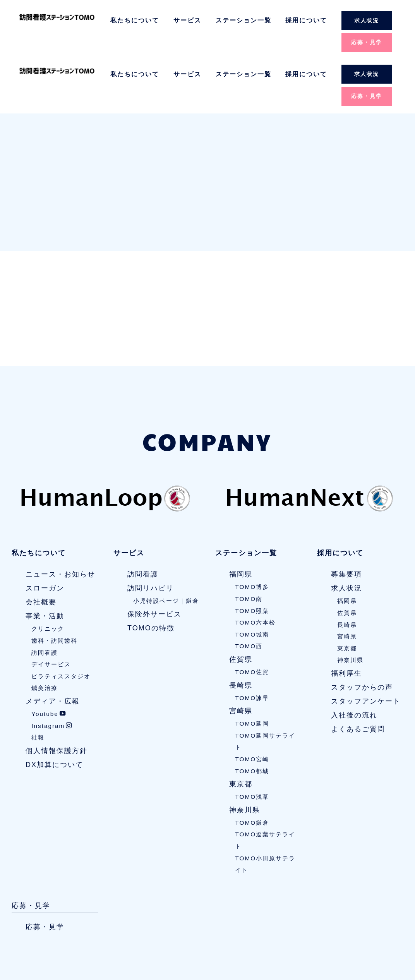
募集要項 (346, 521)
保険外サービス (154, 561)
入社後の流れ (354, 662)
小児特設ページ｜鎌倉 (166, 548)
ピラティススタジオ (61, 623)
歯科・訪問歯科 (54, 587)
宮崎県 (241, 658)
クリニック (48, 576)
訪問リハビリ (151, 535)
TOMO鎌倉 (252, 769)
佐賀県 (241, 606)
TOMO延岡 (252, 670)
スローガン (45, 535)
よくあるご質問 (358, 676)
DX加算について (54, 711)
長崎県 (241, 632)
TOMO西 (249, 593)
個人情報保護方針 (57, 697)
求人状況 (367, 21)
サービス (187, 20)
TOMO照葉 (252, 557)
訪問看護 (45, 599)
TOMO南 (249, 545)
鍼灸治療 (45, 635)
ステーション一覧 (244, 20)
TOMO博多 (252, 534)
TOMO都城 (252, 718)
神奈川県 (245, 757)
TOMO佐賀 (252, 619)
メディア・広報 (53, 648)
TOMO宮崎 (252, 706)
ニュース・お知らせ (60, 521)
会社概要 (41, 549)
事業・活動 (45, 563)
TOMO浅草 (252, 744)
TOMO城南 (252, 581)
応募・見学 (367, 42)
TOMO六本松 (255, 569)
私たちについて (135, 20)
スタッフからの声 (362, 634)
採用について (306, 20)
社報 (38, 684)
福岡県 (241, 521)
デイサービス (51, 611)
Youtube (49, 660)
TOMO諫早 (252, 644)
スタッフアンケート (366, 648)
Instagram (52, 672)
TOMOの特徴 (151, 575)
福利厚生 (346, 620)
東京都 (241, 731)
